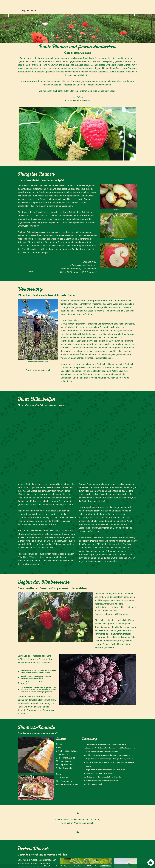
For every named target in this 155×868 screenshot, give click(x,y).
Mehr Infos (93, 866)
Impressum (67, 850)
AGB (63, 856)
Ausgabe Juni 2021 (30, 10)
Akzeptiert (105, 866)
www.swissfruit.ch (42, 370)
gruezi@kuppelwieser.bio (36, 860)
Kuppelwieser (29, 3)
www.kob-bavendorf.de (45, 271)
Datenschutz (68, 853)
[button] (20, 331)
